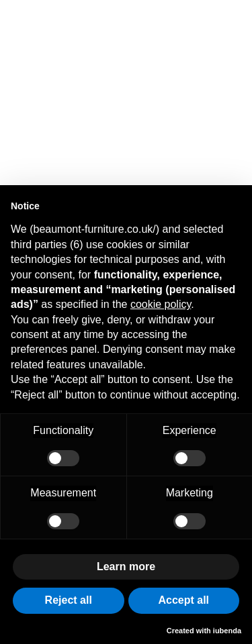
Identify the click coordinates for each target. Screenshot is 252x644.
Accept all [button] (183, 600)
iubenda (227, 631)
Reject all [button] (69, 600)
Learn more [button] (126, 567)
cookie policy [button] (161, 304)
